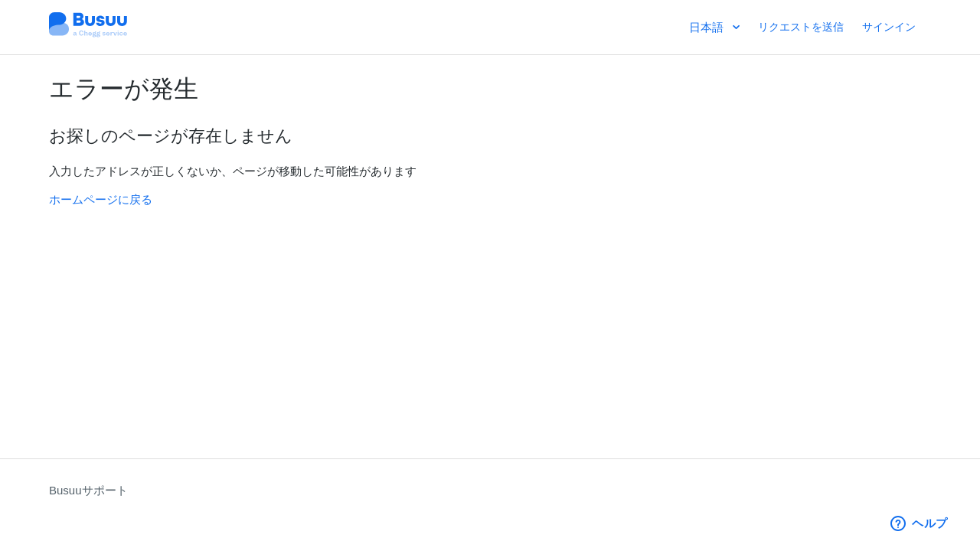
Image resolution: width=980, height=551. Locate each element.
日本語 (708, 27)
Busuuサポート (88, 490)
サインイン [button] (889, 27)
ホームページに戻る (101, 199)
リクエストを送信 (801, 27)
